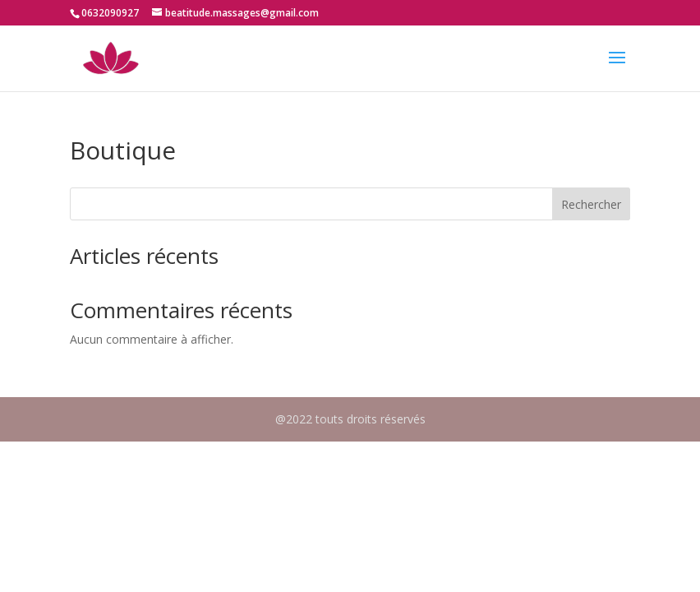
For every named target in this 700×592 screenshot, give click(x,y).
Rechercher (591, 204)
